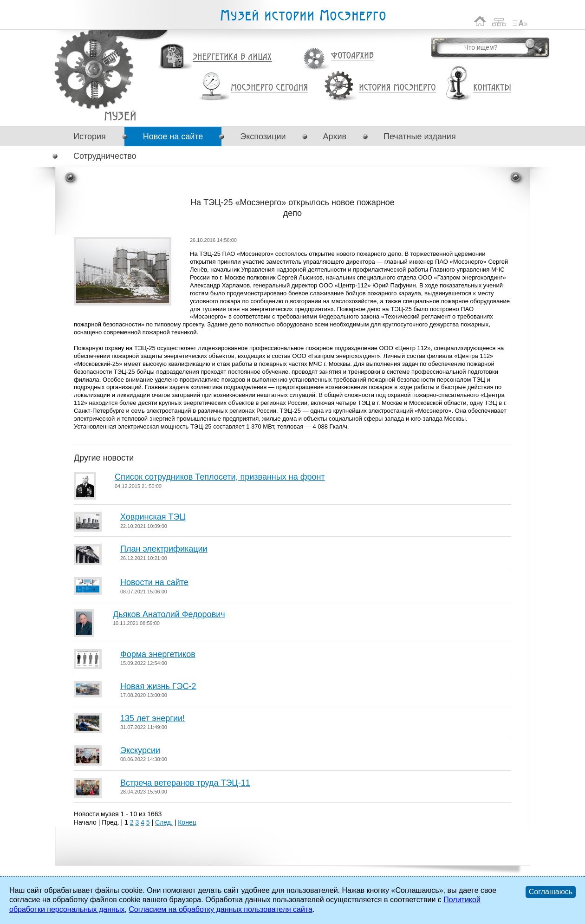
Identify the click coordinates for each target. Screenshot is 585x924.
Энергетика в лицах (232, 57)
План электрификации (164, 549)
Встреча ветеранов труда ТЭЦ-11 (185, 783)
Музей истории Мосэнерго (303, 16)
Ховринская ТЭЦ (153, 517)
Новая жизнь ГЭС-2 (158, 686)
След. (164, 822)
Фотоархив (352, 56)
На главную (480, 21)
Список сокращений (520, 21)
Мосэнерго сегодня (269, 88)
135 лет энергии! (153, 718)
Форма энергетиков (158, 654)
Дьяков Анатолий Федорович (169, 614)
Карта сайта (499, 21)
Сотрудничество (105, 156)
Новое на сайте (173, 137)
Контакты (492, 88)
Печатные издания (420, 137)
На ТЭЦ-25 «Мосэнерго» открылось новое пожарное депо (120, 116)
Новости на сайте (154, 582)
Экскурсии (140, 750)
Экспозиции (263, 137)
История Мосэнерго (398, 88)
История (90, 137)
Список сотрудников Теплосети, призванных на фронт (220, 477)
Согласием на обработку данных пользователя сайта (221, 909)
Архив (335, 137)
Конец (187, 822)
